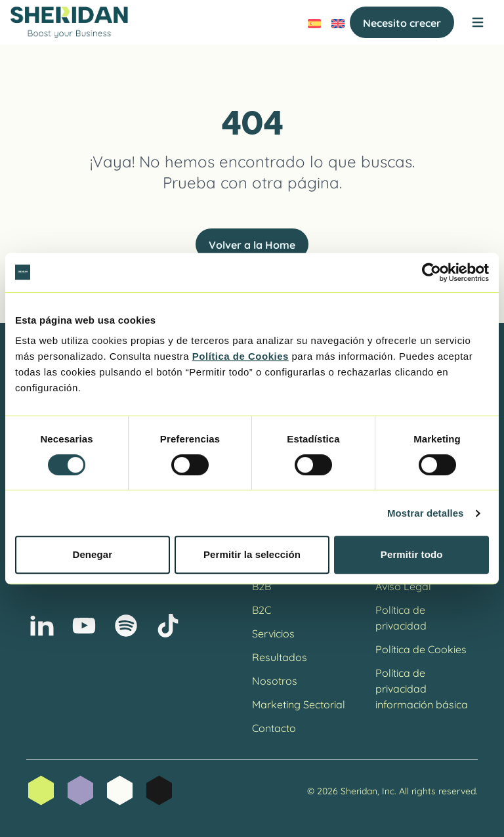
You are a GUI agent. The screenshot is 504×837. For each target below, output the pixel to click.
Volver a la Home (252, 244)
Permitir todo (412, 554)
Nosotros (275, 680)
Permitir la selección (252, 554)
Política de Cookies (421, 648)
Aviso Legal (403, 585)
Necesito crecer (402, 22)
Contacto (274, 727)
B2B (262, 585)
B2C (262, 609)
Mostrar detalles (426, 513)
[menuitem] (314, 22)
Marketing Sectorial (299, 703)
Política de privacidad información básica (422, 688)
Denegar (92, 554)
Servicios (273, 633)
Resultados (280, 656)
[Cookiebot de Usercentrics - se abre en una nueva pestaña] (431, 272)
